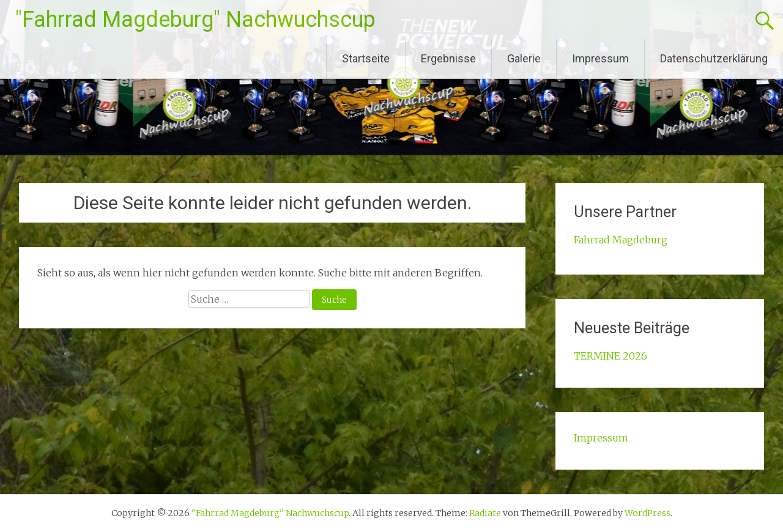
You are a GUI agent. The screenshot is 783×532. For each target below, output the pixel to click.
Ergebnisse (448, 58)
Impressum (600, 58)
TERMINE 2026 (610, 356)
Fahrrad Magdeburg (621, 240)
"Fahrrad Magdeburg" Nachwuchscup (195, 20)
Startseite (366, 58)
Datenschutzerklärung (714, 58)
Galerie (524, 58)
